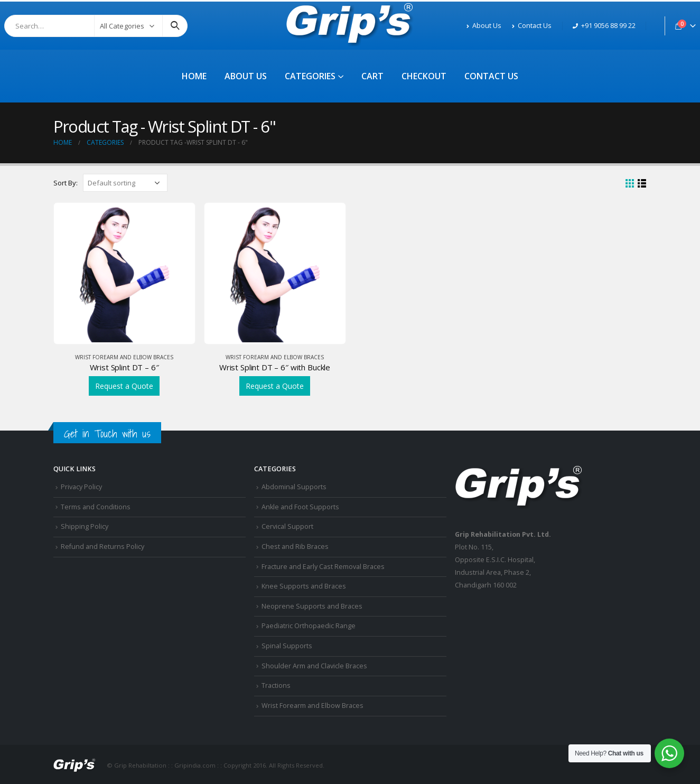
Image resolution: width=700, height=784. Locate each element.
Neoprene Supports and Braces (312, 606)
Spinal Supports (287, 646)
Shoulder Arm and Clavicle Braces (314, 666)
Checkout (424, 76)
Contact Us (532, 26)
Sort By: (66, 183)
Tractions (276, 685)
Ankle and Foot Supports (300, 507)
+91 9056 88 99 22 (604, 26)
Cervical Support (287, 526)
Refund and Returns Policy (102, 547)
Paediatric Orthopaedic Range (309, 626)
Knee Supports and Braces (304, 586)
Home (194, 76)
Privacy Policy (81, 487)
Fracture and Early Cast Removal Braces (323, 567)
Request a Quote (124, 386)
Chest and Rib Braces (295, 547)
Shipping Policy (85, 526)
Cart (372, 76)
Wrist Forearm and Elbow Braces (124, 357)
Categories (310, 76)
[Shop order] (125, 183)
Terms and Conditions (96, 507)
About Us (484, 26)
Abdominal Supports (294, 487)
